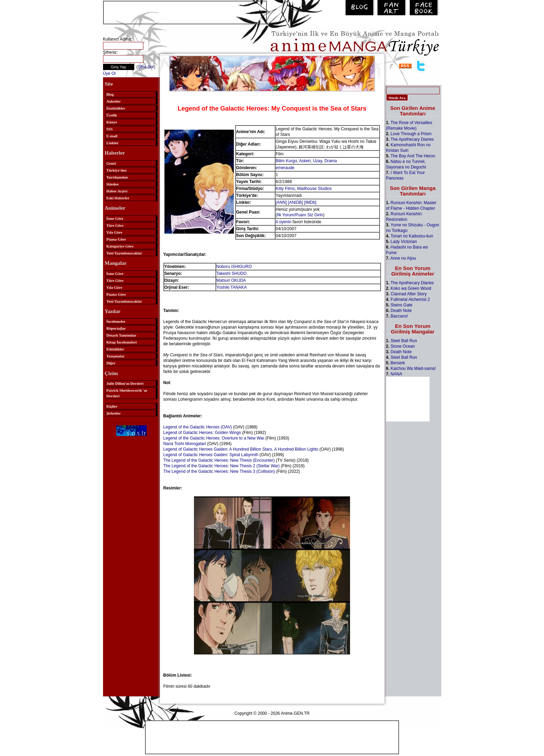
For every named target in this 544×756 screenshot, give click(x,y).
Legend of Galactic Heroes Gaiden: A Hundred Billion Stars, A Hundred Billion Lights (241, 449)
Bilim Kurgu (286, 161)
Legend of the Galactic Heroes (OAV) (198, 427)
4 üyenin (284, 222)
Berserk (398, 363)
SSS (110, 129)
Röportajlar (116, 328)
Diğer (111, 363)
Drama (331, 161)
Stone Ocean (403, 346)
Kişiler (112, 406)
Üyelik (112, 115)
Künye (112, 122)
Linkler (113, 143)
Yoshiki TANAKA (232, 287)
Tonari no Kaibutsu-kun (412, 236)
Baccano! (399, 316)
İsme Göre (115, 218)
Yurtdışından (117, 177)
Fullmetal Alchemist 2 (410, 299)
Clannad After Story (409, 294)
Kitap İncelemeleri (122, 342)
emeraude (285, 168)
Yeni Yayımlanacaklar (124, 253)
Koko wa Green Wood (411, 288)
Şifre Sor (146, 67)
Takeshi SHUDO (232, 273)
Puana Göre (116, 239)
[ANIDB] (295, 202)
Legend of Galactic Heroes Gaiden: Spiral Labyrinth (211, 455)
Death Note (401, 311)
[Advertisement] (185, 12)
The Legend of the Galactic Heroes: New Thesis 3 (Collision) (219, 471)
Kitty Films (285, 189)
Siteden (113, 184)
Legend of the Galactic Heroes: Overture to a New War (214, 438)
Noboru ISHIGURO (234, 267)
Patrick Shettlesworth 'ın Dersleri (127, 393)
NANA (396, 374)
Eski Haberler (118, 198)
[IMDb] (310, 202)
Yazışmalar (116, 356)
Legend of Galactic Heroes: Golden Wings (202, 433)
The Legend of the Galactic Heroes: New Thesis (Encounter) (219, 460)
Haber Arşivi (117, 191)
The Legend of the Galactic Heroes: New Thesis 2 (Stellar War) (222, 466)
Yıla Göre (114, 232)
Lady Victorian (404, 242)
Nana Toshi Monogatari (185, 444)
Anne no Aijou (403, 258)
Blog (110, 94)
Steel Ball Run (404, 341)
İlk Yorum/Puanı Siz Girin (300, 215)
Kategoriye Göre (120, 246)
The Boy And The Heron (413, 156)
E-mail (112, 136)
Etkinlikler (115, 349)
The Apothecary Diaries (412, 139)
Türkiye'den (117, 170)
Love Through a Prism (411, 134)
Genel (111, 163)
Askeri (305, 161)
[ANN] (281, 202)
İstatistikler (116, 108)
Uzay (317, 161)
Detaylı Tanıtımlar (121, 335)
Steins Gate (402, 305)
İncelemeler (116, 321)
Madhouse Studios (314, 189)
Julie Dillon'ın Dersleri (125, 383)
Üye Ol (109, 73)
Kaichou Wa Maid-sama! (413, 368)
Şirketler (114, 413)
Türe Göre (115, 225)
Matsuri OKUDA (231, 280)
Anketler (114, 101)
